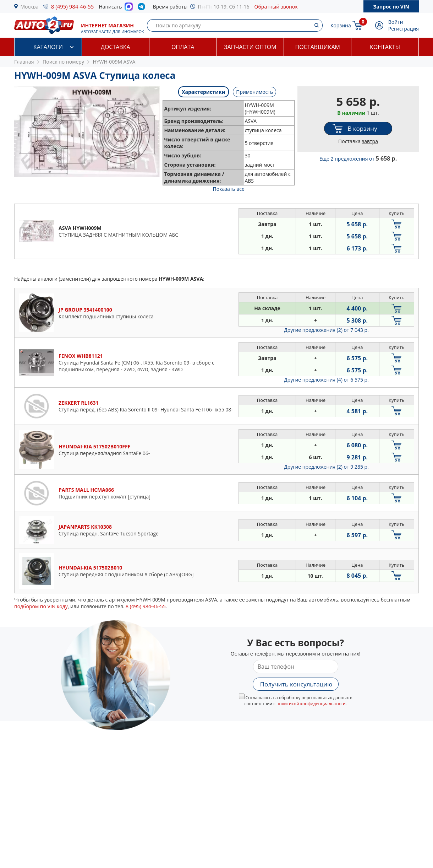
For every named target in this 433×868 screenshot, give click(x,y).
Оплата (183, 47)
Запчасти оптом (250, 47)
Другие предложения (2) (326, 330)
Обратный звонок (276, 7)
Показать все (229, 189)
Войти (396, 22)
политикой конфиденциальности (311, 704)
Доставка (116, 47)
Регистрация (404, 29)
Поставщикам (318, 47)
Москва (30, 7)
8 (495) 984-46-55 (73, 6)
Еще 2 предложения (358, 159)
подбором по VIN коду (41, 606)
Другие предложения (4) (326, 380)
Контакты (385, 47)
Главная (24, 62)
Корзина (341, 25)
